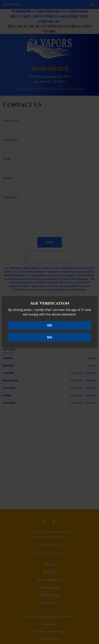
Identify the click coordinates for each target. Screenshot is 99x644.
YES (49, 325)
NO (50, 337)
